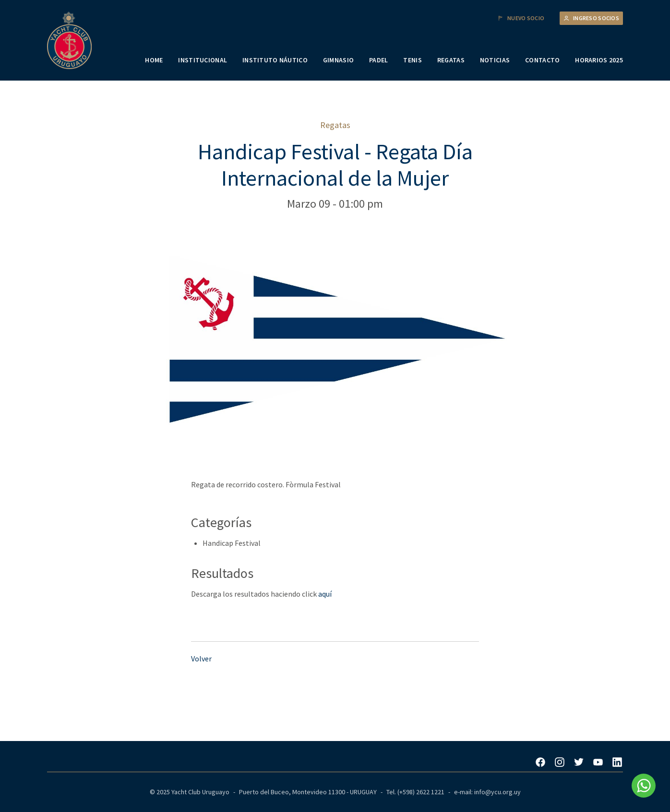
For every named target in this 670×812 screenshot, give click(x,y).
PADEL (378, 60)
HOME (154, 60)
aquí (325, 594)
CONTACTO (542, 60)
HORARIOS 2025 (599, 60)
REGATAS (451, 60)
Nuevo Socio (521, 18)
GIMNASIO (338, 60)
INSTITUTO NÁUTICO (275, 60)
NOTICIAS (495, 60)
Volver (201, 659)
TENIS (412, 60)
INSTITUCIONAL (203, 60)
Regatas (335, 125)
